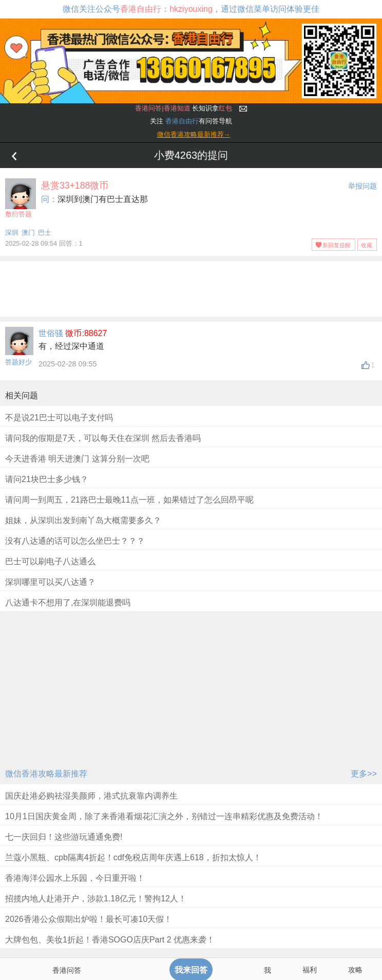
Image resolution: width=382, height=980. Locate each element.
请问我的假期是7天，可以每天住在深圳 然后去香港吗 (103, 438)
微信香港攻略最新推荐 (46, 774)
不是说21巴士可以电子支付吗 (59, 418)
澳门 (28, 233)
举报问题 (362, 186)
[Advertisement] (191, 287)
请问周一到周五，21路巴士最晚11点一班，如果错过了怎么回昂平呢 (129, 500)
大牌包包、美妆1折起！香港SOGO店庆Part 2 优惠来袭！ (110, 940)
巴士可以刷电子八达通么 (50, 561)
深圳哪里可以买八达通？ (50, 582)
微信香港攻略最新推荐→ (194, 134)
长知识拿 (184, 108)
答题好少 (18, 362)
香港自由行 (182, 121)
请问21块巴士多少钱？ (47, 479)
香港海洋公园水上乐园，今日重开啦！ (75, 878)
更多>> (364, 774)
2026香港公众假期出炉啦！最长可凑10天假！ (89, 919)
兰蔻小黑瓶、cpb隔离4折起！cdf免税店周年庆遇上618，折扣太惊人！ (133, 857)
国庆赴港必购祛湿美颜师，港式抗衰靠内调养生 (91, 796)
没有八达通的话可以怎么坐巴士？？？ (75, 541)
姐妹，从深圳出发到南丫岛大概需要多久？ (83, 520)
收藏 (367, 245)
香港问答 (67, 970)
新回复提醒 (337, 245)
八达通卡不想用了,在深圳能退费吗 (68, 603)
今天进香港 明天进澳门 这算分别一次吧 (77, 459)
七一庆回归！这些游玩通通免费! (64, 837)
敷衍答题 (21, 198)
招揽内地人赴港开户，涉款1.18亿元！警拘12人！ (96, 899)
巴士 (45, 233)
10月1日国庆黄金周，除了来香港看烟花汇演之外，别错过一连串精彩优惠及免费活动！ (164, 816)
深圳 (12, 233)
